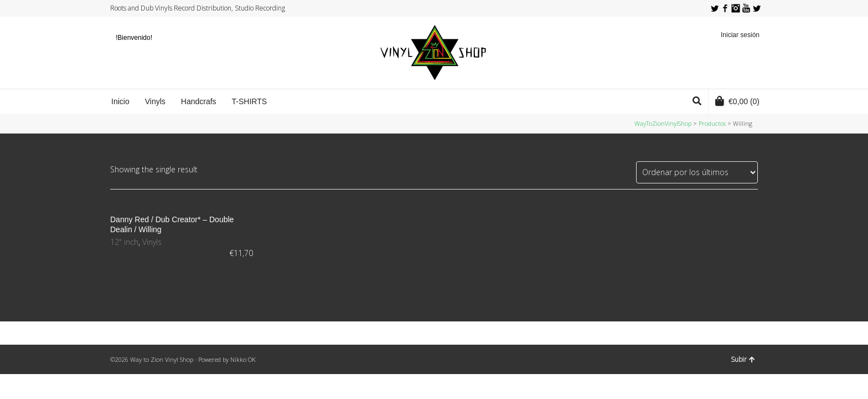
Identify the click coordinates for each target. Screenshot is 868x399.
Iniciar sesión (740, 35)
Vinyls (152, 242)
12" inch (124, 242)
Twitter (715, 8)
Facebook (725, 8)
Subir (743, 359)
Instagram (736, 8)
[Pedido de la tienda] (697, 172)
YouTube (746, 8)
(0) (737, 101)
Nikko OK (243, 359)
